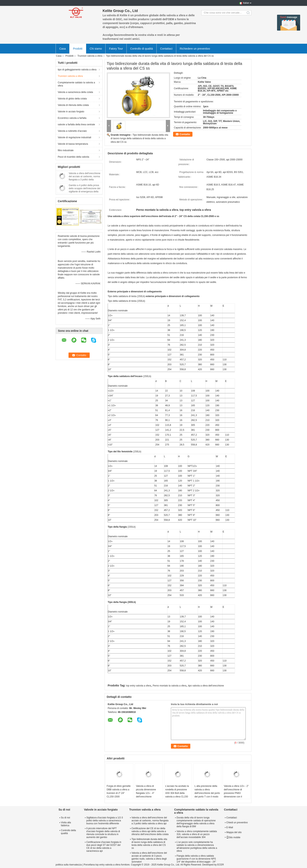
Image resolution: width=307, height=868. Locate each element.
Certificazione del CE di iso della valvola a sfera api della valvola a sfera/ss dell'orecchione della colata (150, 831)
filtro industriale (66, 150)
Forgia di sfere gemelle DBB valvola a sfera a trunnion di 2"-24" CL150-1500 (119, 791)
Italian (246, 3)
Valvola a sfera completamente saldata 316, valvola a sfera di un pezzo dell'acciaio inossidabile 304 (197, 834)
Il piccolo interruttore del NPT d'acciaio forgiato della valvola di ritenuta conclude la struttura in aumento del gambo (103, 833)
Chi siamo (96, 49)
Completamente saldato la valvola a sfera (76, 84)
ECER (221, 865)
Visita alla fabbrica (66, 824)
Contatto (185, 134)
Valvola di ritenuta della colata (73, 105)
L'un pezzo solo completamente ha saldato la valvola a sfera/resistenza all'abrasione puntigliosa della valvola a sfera (197, 847)
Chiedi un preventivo (237, 823)
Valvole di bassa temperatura (73, 144)
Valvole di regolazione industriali (74, 137)
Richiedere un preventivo (195, 49)
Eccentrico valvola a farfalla (72, 118)
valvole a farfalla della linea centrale (76, 125)
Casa (63, 49)
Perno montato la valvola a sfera (170, 686)
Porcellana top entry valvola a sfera (102, 865)
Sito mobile (233, 837)
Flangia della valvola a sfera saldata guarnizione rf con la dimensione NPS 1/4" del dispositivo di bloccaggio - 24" (196, 859)
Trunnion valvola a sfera (90, 56)
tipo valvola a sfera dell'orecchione (206, 686)
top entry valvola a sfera (139, 686)
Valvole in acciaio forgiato (71, 112)
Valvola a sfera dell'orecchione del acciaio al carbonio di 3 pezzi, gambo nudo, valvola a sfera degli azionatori (149, 857)
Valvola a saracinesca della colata (75, 92)
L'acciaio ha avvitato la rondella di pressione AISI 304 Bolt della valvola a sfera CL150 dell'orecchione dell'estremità (177, 795)
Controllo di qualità (142, 49)
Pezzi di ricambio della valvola (73, 157)
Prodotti (78, 49)
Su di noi (65, 818)
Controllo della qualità (68, 832)
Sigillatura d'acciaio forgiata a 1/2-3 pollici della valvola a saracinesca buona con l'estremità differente (105, 821)
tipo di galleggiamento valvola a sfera (77, 70)
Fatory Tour (116, 49)
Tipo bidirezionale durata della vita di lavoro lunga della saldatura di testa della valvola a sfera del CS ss (139, 138)
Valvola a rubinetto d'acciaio (72, 131)
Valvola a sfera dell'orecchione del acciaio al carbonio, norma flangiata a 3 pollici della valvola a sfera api (150, 821)
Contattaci (166, 49)
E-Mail (230, 827)
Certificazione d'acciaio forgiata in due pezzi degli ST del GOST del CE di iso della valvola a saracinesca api (104, 847)
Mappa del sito (234, 832)
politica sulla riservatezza (69, 865)
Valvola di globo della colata (72, 99)
